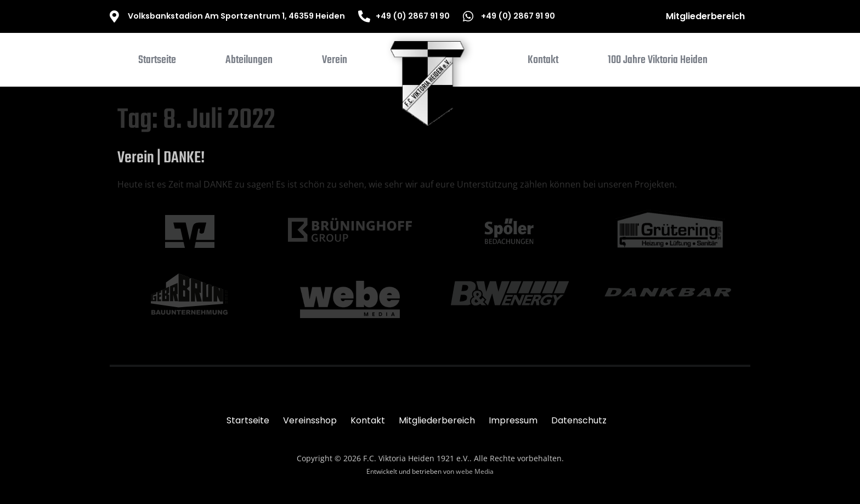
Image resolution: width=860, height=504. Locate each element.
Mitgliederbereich (705, 16)
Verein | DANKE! (161, 158)
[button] (249, 63)
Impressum (513, 420)
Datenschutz (579, 420)
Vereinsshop (310, 420)
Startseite (248, 420)
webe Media (475, 471)
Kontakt (368, 420)
